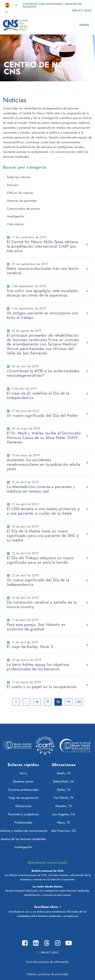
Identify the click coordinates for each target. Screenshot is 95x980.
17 (47, 702)
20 (79, 702)
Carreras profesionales (23, 790)
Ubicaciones (23, 806)
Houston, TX (64, 806)
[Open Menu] (84, 25)
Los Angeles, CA (64, 814)
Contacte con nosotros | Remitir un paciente (52, 5)
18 (58, 702)
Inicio (23, 773)
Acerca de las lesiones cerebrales (23, 839)
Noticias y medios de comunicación (23, 831)
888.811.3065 (82, 10)
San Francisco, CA (64, 831)
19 (68, 702)
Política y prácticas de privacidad (48, 974)
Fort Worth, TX (64, 798)
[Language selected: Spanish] (11, 5)
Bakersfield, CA (64, 781)
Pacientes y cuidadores (23, 814)
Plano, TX (64, 822)
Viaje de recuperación (23, 798)
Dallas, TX (64, 790)
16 (37, 702)
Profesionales (23, 822)
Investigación (23, 847)
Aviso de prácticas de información (47, 962)
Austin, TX (64, 773)
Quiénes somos (23, 781)
